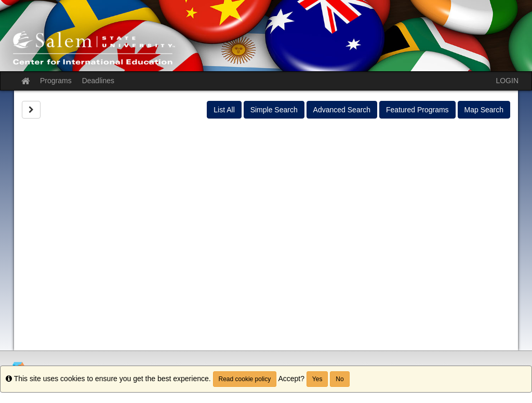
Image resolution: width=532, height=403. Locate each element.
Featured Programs (417, 110)
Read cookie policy (245, 379)
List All (224, 110)
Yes (317, 379)
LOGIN (507, 81)
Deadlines (98, 81)
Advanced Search (342, 110)
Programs (56, 81)
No (340, 379)
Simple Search (274, 110)
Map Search (484, 110)
